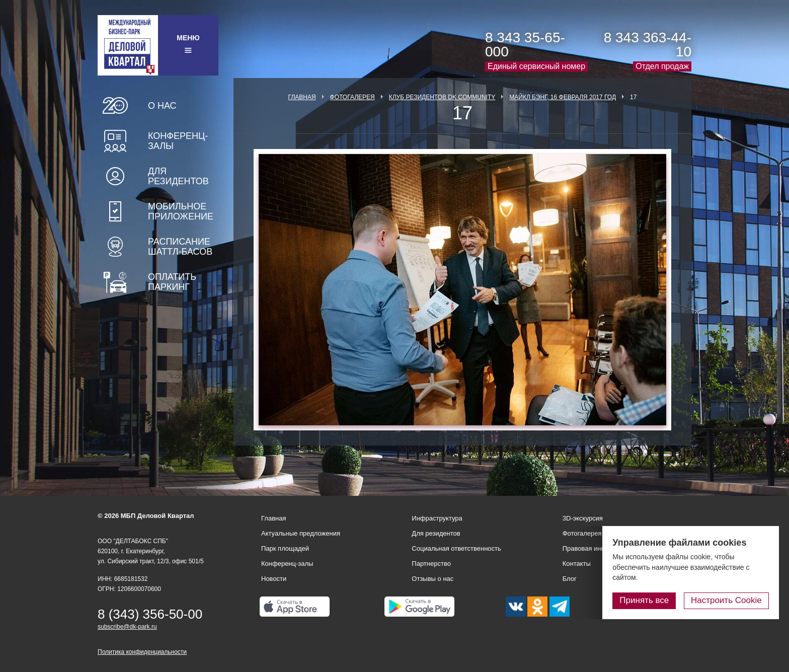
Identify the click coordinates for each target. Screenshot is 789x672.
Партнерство (431, 564)
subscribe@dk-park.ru (127, 627)
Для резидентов (178, 176)
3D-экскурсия (583, 518)
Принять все (645, 600)
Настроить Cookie (726, 600)
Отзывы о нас (432, 579)
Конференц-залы (178, 141)
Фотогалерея (352, 97)
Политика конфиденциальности (142, 652)
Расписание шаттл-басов (180, 247)
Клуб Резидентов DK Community (442, 97)
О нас (162, 106)
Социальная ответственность (456, 548)
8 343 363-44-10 (648, 45)
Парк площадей (285, 548)
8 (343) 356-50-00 (150, 614)
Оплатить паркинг (172, 282)
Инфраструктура (437, 518)
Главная (302, 97)
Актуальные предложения (301, 533)
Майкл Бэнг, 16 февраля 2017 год (563, 97)
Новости (274, 579)
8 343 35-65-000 (525, 45)
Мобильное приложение (181, 211)
